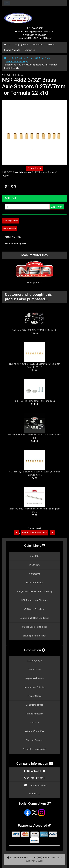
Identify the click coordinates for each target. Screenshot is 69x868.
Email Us (34, 794)
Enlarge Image (35, 168)
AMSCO (51, 45)
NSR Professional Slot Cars (34, 600)
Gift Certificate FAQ (35, 731)
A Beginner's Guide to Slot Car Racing (35, 591)
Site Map (34, 723)
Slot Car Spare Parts (22, 58)
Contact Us (30, 50)
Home (7, 45)
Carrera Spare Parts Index (35, 627)
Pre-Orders (38, 45)
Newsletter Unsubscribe (35, 749)
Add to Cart (57, 207)
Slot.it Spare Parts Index (34, 636)
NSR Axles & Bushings (17, 61)
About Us (34, 556)
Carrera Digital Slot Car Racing (34, 618)
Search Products (12, 50)
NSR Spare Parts (42, 58)
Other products (34, 283)
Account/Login (34, 661)
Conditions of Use (34, 705)
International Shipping (34, 687)
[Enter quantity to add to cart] (27, 207)
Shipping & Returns (34, 678)
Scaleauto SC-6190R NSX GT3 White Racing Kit (34, 330)
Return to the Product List (34, 533)
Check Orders (35, 669)
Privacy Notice (34, 696)
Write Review (9, 228)
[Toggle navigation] (7, 3)
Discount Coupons (34, 740)
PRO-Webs (38, 861)
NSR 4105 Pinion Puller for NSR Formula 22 (34, 401)
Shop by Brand (21, 45)
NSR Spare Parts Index (34, 609)
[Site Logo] (34, 17)
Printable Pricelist (34, 714)
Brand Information (34, 583)
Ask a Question (11, 221)
